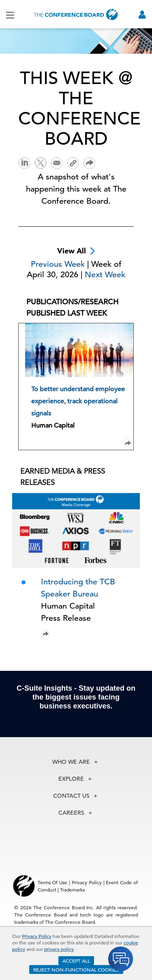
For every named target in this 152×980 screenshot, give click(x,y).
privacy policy (59, 949)
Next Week (105, 275)
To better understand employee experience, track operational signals (78, 401)
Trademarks (72, 889)
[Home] (76, 14)
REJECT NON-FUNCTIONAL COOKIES (76, 969)
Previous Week (59, 264)
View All (76, 251)
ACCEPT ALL (76, 961)
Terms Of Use (53, 882)
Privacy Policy (37, 936)
